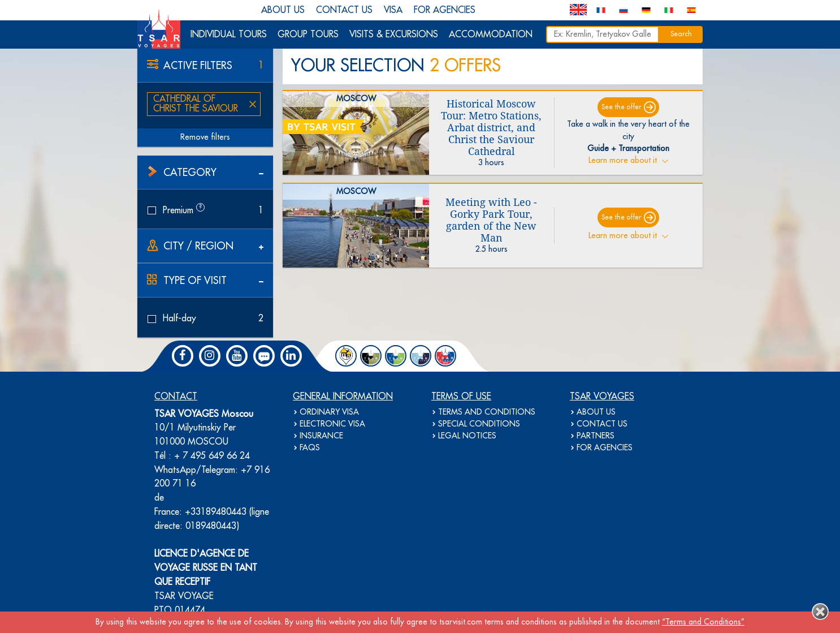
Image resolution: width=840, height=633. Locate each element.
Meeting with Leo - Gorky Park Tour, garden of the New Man (491, 220)
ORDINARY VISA (329, 412)
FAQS (310, 448)
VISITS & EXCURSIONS (394, 35)
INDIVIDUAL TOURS (229, 35)
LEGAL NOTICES (467, 436)
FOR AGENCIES (445, 10)
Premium (205, 210)
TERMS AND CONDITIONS (487, 412)
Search (681, 34)
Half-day (205, 318)
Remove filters (205, 137)
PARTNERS (596, 436)
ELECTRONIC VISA (332, 424)
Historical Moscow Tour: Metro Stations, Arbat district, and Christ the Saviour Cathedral (491, 128)
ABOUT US (283, 10)
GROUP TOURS (308, 35)
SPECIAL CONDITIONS (479, 424)
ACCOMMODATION (491, 35)
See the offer (621, 107)
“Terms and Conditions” (703, 622)
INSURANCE (321, 436)
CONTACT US (344, 10)
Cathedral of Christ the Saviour (196, 104)
